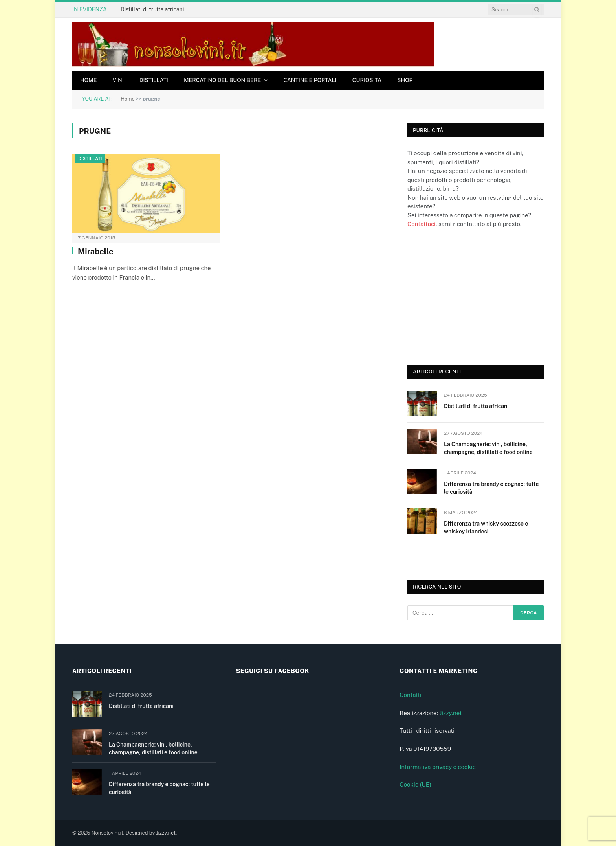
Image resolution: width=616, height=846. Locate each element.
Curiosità (367, 80)
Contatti (411, 695)
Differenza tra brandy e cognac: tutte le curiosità (491, 488)
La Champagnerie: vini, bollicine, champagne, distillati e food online (488, 448)
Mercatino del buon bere (222, 80)
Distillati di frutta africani (152, 9)
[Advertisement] (466, 296)
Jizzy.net (450, 713)
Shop (405, 80)
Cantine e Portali (310, 80)
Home (88, 80)
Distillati (154, 80)
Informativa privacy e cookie (438, 767)
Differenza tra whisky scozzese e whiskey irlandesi (486, 528)
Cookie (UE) (415, 784)
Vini (118, 80)
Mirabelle (96, 252)
